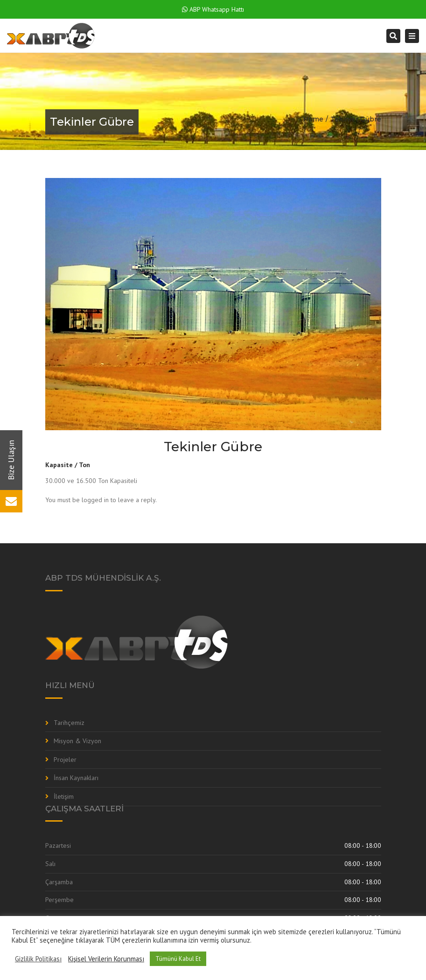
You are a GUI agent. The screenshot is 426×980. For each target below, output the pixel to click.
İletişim (64, 796)
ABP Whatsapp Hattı (213, 9)
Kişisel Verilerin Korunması (106, 959)
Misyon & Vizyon (77, 741)
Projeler (65, 760)
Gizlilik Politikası (38, 959)
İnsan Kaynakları (76, 778)
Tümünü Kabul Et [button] (178, 959)
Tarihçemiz (69, 723)
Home (313, 119)
